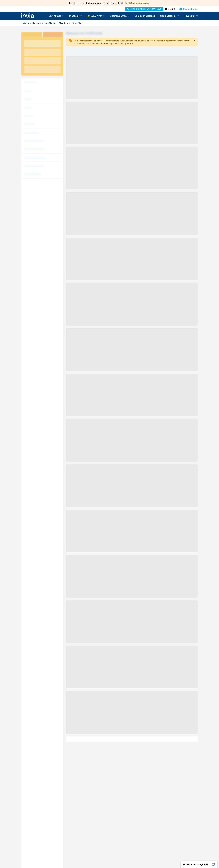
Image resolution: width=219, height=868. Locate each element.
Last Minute (50, 23)
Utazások (37, 23)
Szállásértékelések (145, 16)
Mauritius (64, 23)
